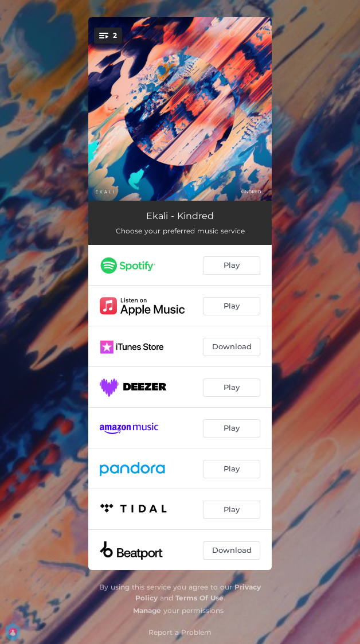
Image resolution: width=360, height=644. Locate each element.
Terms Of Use (199, 598)
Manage (147, 610)
